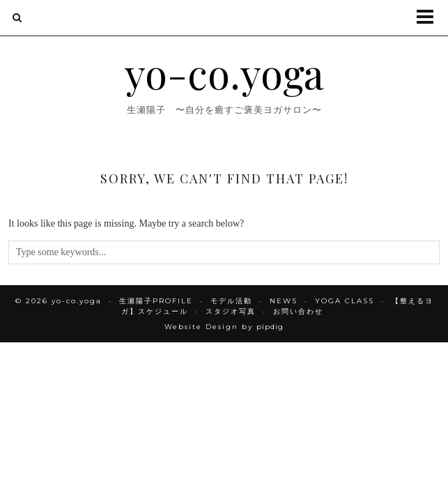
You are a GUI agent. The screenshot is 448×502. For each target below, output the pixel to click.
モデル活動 (231, 301)
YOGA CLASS (345, 301)
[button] (430, 18)
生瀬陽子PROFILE (156, 301)
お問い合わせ (298, 311)
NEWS (284, 301)
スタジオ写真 (231, 311)
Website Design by (224, 327)
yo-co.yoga (224, 73)
